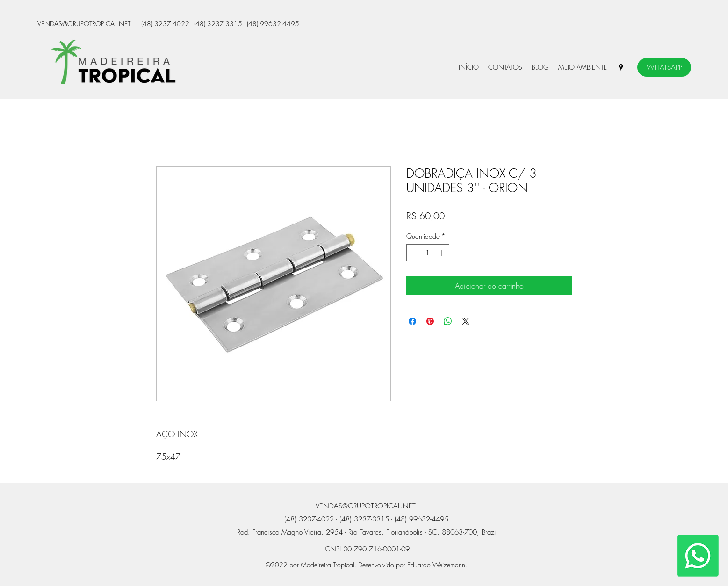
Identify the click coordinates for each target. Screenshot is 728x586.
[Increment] (442, 253)
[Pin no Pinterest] (430, 321)
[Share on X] (466, 321)
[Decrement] (414, 253)
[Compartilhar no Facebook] (412, 321)
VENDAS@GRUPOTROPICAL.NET (84, 24)
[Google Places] (621, 67)
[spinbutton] (428, 253)
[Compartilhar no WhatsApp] (448, 321)
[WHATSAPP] (664, 67)
